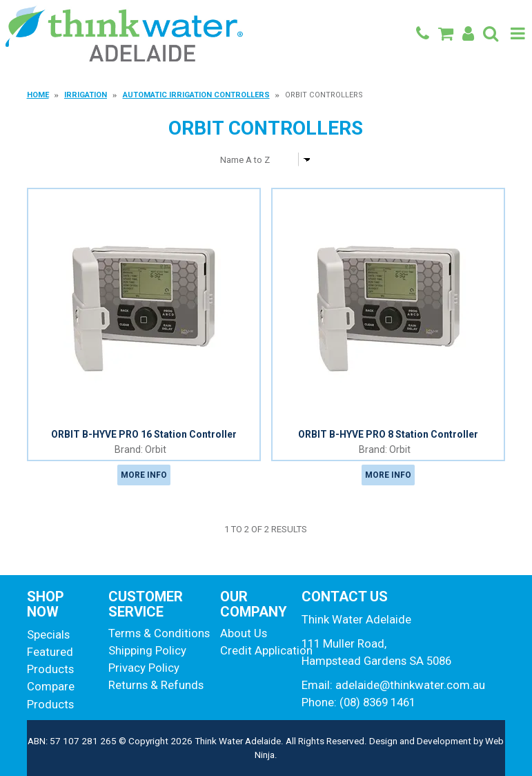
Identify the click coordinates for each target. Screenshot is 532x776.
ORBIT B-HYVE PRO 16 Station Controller (144, 434)
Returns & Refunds (156, 685)
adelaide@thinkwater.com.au (410, 685)
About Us (244, 633)
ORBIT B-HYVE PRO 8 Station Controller (388, 434)
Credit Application (256, 650)
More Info (144, 475)
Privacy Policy (144, 668)
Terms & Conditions (159, 633)
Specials (48, 634)
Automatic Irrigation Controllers (196, 95)
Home (38, 95)
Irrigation (86, 95)
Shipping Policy (147, 650)
